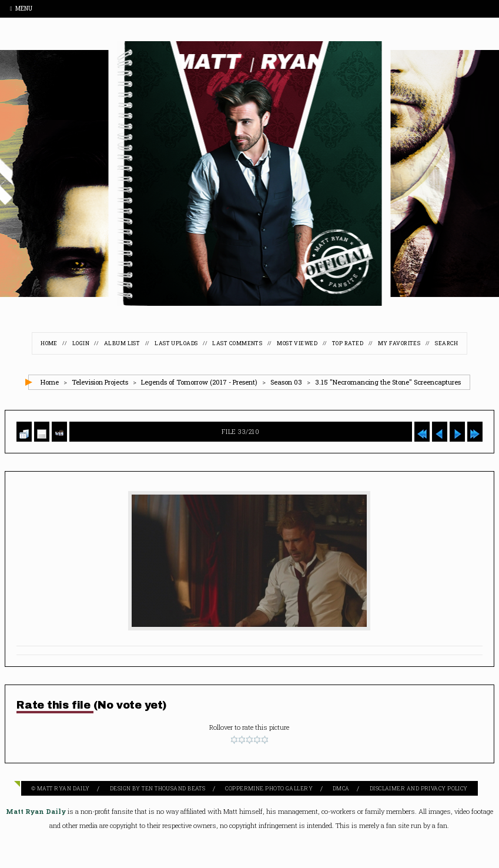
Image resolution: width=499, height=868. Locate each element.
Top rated (348, 343)
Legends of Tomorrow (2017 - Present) (199, 382)
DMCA (341, 788)
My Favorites (399, 343)
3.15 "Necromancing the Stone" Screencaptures (388, 382)
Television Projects (100, 382)
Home (49, 343)
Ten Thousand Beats (173, 788)
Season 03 (286, 382)
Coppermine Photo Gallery (269, 788)
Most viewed (297, 343)
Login (81, 343)
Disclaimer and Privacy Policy (419, 788)
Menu (21, 9)
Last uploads (176, 343)
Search (447, 343)
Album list (122, 343)
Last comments (237, 343)
